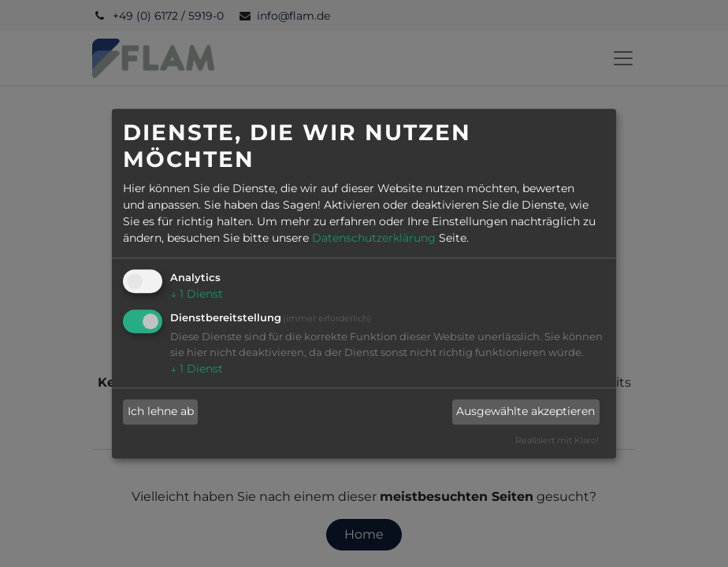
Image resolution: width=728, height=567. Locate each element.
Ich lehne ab (161, 412)
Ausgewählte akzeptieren (526, 412)
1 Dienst (197, 294)
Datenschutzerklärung (374, 238)
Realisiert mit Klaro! (557, 440)
